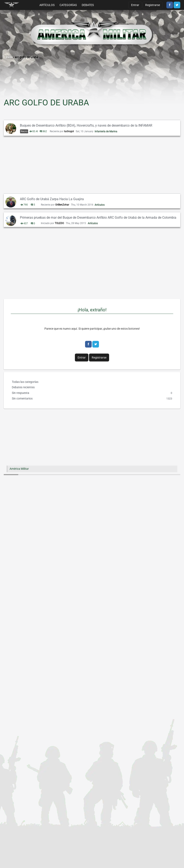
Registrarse (153, 5)
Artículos (47, 5)
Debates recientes (23, 387)
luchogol (69, 131)
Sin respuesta (92, 393)
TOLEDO (59, 223)
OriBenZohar (62, 205)
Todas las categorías (25, 382)
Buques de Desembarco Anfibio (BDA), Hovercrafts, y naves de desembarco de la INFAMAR (86, 125)
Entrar (135, 5)
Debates (88, 5)
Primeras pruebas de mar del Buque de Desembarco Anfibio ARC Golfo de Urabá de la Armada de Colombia (98, 218)
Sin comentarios (92, 399)
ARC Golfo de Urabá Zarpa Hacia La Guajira (52, 199)
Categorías (68, 5)
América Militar (19, 469)
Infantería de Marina (106, 131)
